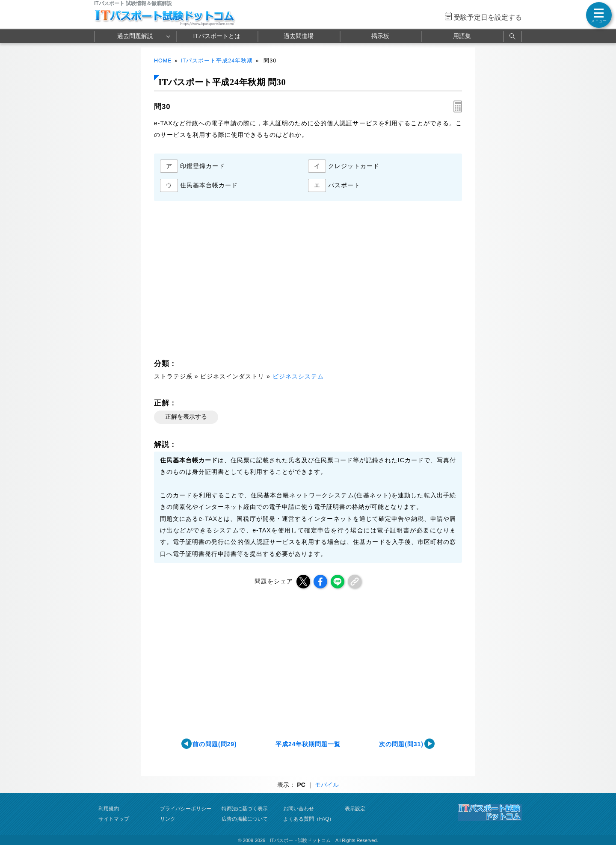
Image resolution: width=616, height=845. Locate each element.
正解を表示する (186, 417)
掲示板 (380, 36)
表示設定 (355, 809)
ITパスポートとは (217, 36)
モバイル (327, 785)
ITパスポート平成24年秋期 (217, 61)
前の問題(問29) (215, 744)
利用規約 (109, 809)
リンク (168, 819)
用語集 (462, 36)
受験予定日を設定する (488, 17)
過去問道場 (299, 36)
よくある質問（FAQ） (309, 819)
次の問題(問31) (401, 744)
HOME (163, 61)
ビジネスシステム (298, 376)
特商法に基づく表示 (245, 809)
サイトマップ (114, 819)
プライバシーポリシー (186, 809)
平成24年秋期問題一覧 (308, 744)
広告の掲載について (245, 819)
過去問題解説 (135, 36)
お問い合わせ (299, 809)
